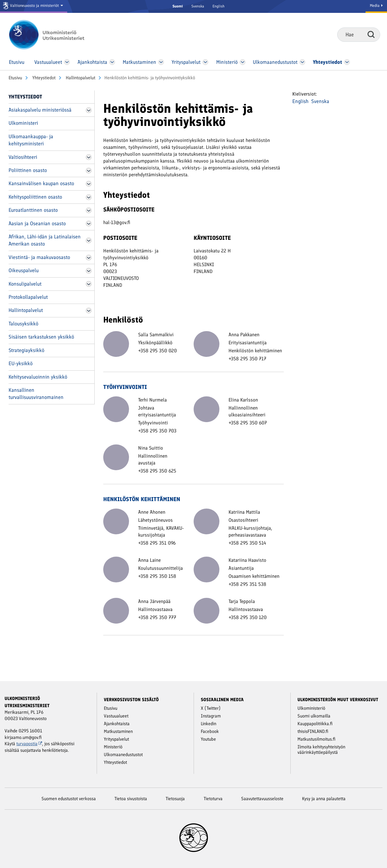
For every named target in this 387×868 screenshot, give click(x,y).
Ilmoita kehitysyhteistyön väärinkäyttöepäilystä (321, 750)
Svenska (198, 6)
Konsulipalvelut (25, 284)
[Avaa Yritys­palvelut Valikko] (206, 62)
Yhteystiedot (43, 78)
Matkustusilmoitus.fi (316, 739)
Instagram (211, 716)
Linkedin (209, 724)
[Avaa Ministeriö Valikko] (243, 62)
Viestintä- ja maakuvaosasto (39, 257)
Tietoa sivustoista (131, 799)
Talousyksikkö (23, 324)
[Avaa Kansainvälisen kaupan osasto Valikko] (89, 184)
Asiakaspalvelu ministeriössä (40, 110)
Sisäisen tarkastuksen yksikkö (41, 337)
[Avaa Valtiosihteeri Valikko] (89, 157)
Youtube (208, 739)
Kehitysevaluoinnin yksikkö (38, 377)
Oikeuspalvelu (24, 270)
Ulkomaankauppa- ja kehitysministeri (31, 140)
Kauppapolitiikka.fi (315, 724)
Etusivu (15, 78)
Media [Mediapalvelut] (376, 6)
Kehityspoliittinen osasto (35, 197)
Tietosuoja (175, 799)
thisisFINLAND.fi (313, 731)
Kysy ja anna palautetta (324, 799)
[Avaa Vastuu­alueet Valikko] (67, 62)
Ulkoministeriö (311, 708)
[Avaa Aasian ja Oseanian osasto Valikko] (89, 224)
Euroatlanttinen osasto (33, 210)
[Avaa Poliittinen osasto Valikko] (89, 171)
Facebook (210, 731)
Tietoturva (213, 799)
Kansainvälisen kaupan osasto (41, 183)
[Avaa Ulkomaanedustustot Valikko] (302, 62)
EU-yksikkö (21, 363)
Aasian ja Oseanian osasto (37, 224)
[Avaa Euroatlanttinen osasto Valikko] (89, 210)
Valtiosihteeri (23, 157)
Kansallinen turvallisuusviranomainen (36, 394)
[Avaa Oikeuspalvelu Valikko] (89, 271)
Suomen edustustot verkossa (69, 799)
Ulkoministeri (23, 123)
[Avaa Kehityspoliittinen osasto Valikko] (89, 197)
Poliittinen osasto (28, 170)
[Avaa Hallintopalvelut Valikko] (89, 311)
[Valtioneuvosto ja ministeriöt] (34, 6)
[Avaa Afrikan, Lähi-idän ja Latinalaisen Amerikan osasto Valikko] (89, 240)
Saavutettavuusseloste (262, 799)
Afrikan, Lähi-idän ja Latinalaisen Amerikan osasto (45, 240)
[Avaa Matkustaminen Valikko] (161, 62)
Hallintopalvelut (80, 78)
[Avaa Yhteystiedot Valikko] (347, 62)
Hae (371, 34)
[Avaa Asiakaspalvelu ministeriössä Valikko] (89, 110)
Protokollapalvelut (28, 297)
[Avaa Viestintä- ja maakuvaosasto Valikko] (89, 258)
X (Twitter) (211, 708)
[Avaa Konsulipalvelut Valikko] (89, 284)
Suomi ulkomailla (314, 716)
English (219, 6)
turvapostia (29, 744)
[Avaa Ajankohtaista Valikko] (112, 62)
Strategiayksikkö (26, 350)
